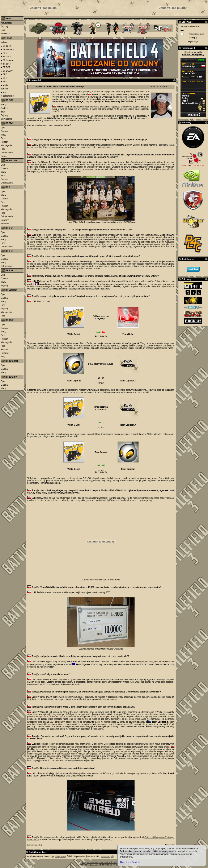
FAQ (3, 357)
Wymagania (6, 119)
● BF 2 (4, 53)
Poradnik (5, 224)
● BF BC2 (5, 67)
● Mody (4, 85)
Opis (3, 128)
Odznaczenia (7, 153)
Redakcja (5, 34)
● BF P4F (5, 78)
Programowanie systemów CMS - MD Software (104, 862)
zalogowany (60, 856)
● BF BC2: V (7, 71)
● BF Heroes (7, 60)
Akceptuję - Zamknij (130, 862)
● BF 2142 (6, 57)
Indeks (4, 42)
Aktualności (6, 23)
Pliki (3, 149)
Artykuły (5, 26)
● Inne (4, 92)
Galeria (4, 131)
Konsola (5, 349)
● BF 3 (4, 74)
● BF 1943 (6, 64)
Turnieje (5, 89)
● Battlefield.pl (7, 96)
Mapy (3, 105)
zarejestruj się (107, 856)
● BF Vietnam (7, 50)
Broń (3, 112)
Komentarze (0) (35, 845)
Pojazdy (5, 115)
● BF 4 (4, 82)
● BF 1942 (6, 46)
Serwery (5, 156)
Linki (3, 30)
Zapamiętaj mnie (196, 34)
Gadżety (5, 108)
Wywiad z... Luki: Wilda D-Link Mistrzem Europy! (60, 87)
